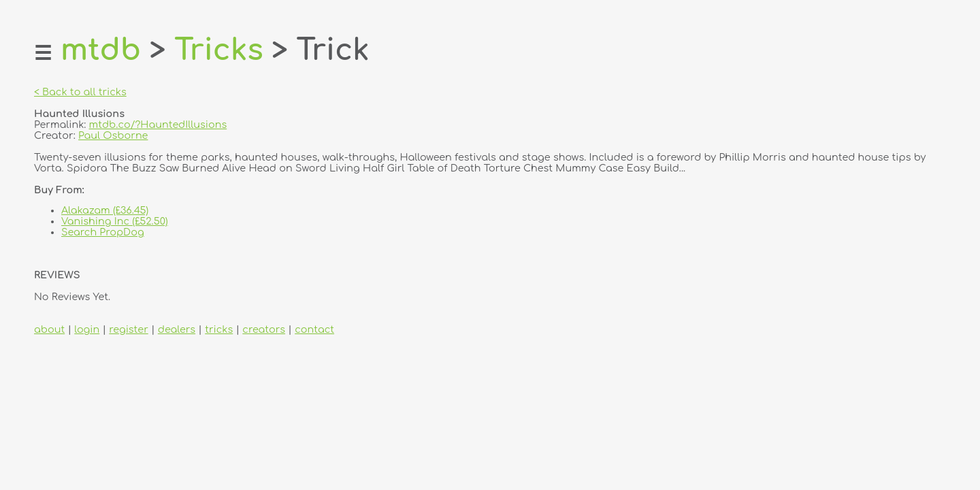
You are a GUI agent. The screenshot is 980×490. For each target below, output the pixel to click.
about (49, 329)
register (128, 329)
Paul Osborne (113, 135)
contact (314, 329)
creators (264, 329)
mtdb (101, 50)
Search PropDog (103, 232)
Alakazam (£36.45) (105, 210)
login (87, 329)
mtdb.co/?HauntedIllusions (158, 125)
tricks (219, 329)
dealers (177, 329)
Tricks (219, 50)
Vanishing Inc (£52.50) (115, 221)
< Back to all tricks (80, 92)
